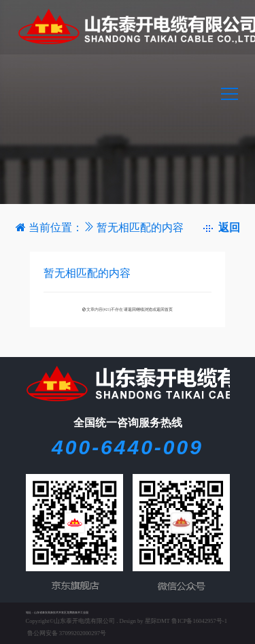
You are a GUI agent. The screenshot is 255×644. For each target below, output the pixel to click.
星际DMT (157, 621)
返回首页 (165, 309)
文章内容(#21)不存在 (105, 309)
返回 (222, 227)
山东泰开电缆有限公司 (84, 621)
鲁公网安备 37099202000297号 (66, 633)
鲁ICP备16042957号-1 (199, 621)
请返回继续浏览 (138, 309)
